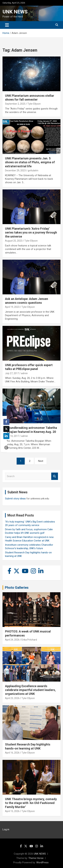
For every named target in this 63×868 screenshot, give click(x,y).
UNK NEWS (15, 12)
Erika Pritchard (29, 640)
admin (24, 373)
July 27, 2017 (12, 373)
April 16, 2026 (12, 753)
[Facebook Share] (6, 422)
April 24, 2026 (12, 640)
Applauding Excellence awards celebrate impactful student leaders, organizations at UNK (30, 690)
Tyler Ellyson (34, 104)
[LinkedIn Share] (6, 436)
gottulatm (33, 170)
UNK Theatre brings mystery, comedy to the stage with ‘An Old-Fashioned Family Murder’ (31, 803)
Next (41, 461)
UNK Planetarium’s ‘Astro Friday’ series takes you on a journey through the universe (31, 233)
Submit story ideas (15, 499)
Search (55, 476)
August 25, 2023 (14, 241)
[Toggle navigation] (7, 25)
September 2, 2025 (15, 104)
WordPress (42, 862)
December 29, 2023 (15, 170)
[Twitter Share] (6, 429)
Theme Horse (36, 858)
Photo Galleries (17, 588)
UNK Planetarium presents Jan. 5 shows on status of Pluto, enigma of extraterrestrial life (30, 162)
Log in (6, 829)
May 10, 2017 (12, 436)
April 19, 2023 (12, 307)
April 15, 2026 (12, 811)
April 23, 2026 (12, 698)
